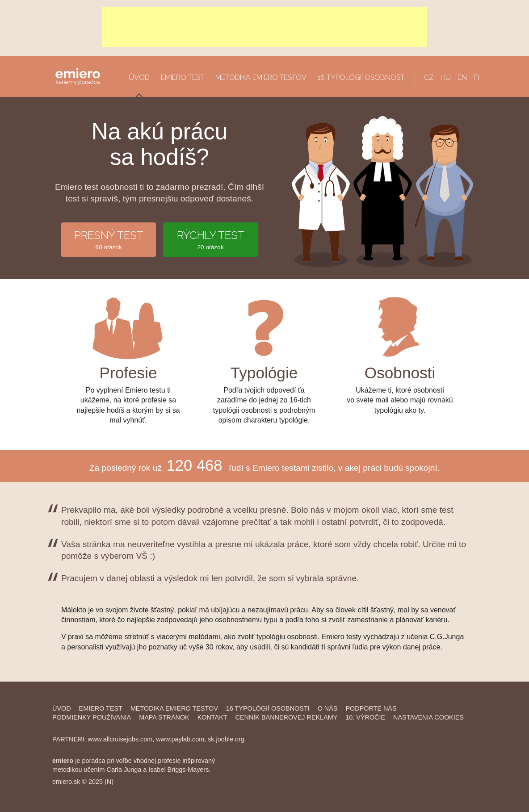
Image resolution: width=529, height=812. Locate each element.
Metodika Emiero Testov (174, 708)
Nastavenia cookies (428, 717)
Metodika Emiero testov (261, 77)
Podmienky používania (92, 717)
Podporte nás (371, 708)
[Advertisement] (264, 27)
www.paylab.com (180, 739)
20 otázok (210, 239)
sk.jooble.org (226, 739)
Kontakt (212, 717)
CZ (429, 77)
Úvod (139, 77)
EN (462, 77)
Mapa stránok (164, 717)
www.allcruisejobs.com (120, 739)
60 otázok (109, 239)
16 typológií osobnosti (362, 77)
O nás (328, 708)
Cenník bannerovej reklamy (287, 717)
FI (476, 77)
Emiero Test (183, 77)
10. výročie (365, 717)
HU (446, 77)
